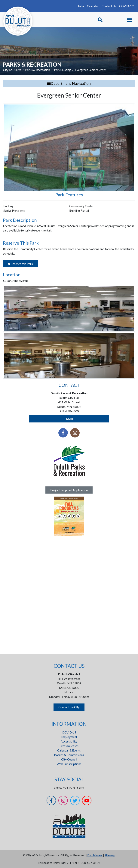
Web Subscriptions (69, 764)
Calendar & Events (69, 750)
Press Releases (69, 746)
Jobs (81, 6)
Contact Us (109, 6)
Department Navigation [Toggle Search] (69, 83)
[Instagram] (63, 801)
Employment (69, 737)
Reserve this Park (20, 264)
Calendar (93, 6)
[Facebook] (51, 801)
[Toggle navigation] (129, 20)
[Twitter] (75, 801)
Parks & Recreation (38, 70)
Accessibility (69, 741)
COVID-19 (126, 6)
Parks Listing (62, 70)
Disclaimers (95, 855)
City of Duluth (12, 70)
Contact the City (69, 707)
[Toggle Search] (100, 20)
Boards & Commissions (69, 755)
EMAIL (69, 419)
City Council (69, 759)
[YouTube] (87, 801)
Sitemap (110, 855)
